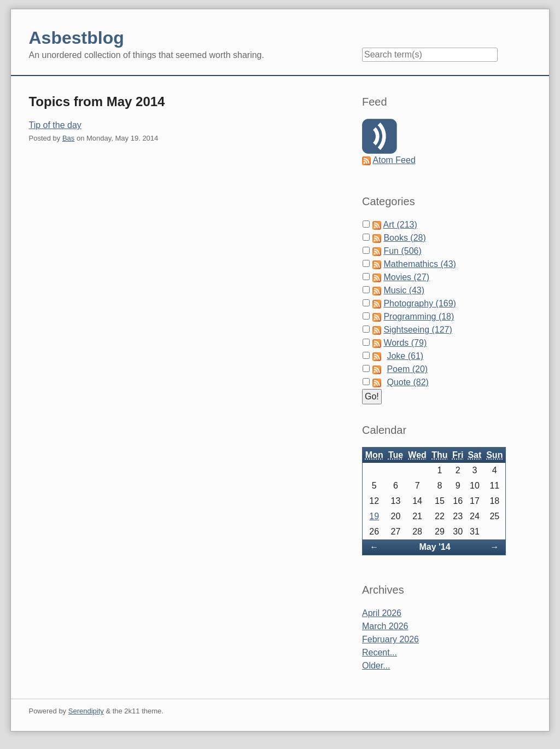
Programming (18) (419, 317)
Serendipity (86, 711)
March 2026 (385, 626)
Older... (376, 666)
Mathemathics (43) (420, 264)
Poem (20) (407, 369)
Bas (68, 138)
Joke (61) (405, 356)
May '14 (434, 547)
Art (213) (400, 225)
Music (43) (404, 290)
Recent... (380, 652)
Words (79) (405, 343)
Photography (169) (420, 303)
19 (374, 516)
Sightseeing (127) (418, 330)
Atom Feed (394, 160)
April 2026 (382, 613)
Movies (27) (406, 277)
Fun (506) (402, 251)
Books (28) (404, 238)
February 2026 (390, 639)
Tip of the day (55, 125)
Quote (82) (407, 382)
